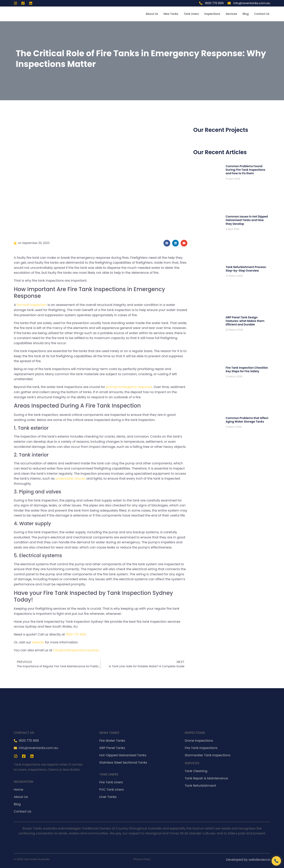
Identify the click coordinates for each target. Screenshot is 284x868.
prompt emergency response (129, 387)
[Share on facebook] (167, 243)
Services (231, 14)
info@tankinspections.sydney (76, 650)
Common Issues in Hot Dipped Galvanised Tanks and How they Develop (247, 220)
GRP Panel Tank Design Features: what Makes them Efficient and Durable (245, 321)
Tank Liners (191, 14)
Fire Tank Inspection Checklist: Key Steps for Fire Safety (247, 369)
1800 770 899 (76, 634)
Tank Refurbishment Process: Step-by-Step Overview (246, 269)
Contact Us (262, 14)
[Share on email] (184, 243)
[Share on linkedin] (176, 243)
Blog (246, 14)
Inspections (212, 14)
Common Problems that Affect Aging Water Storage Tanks (247, 420)
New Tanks (171, 14)
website (38, 642)
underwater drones (71, 479)
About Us (152, 14)
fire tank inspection (32, 305)
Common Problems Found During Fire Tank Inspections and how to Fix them (245, 170)
